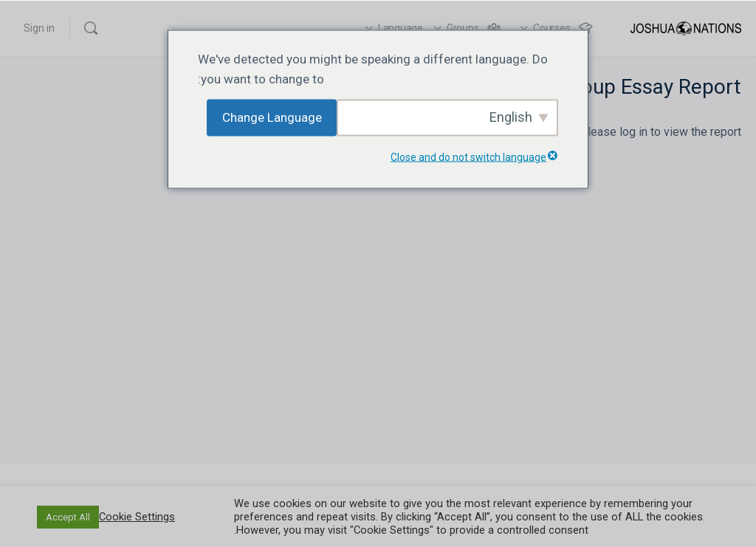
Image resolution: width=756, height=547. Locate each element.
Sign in (39, 28)
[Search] (91, 28)
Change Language (272, 117)
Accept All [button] (68, 517)
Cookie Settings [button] (137, 517)
